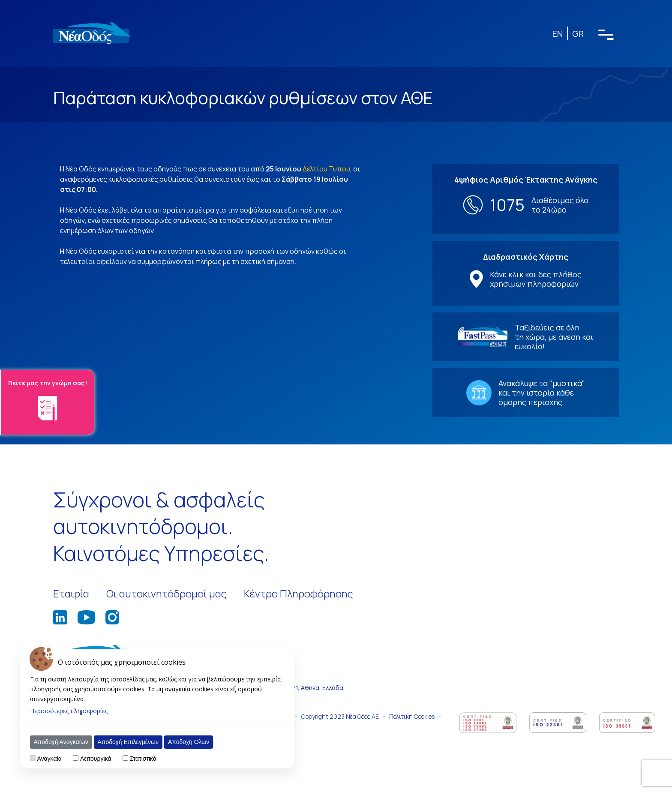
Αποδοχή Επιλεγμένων (128, 742)
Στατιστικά (143, 759)
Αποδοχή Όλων (189, 742)
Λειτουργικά (96, 759)
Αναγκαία (49, 759)
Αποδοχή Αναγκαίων (61, 742)
